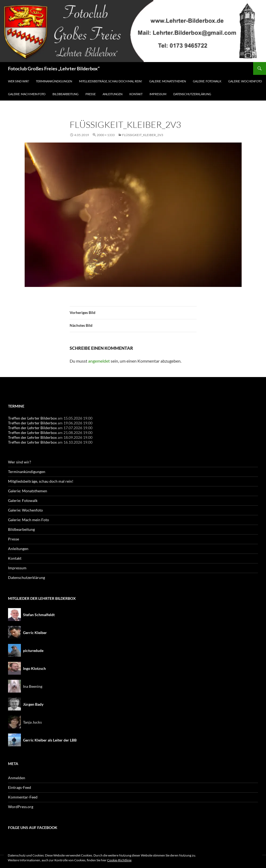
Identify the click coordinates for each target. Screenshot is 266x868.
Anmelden (17, 778)
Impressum (158, 94)
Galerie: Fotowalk (207, 81)
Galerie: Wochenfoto (245, 81)
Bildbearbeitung (65, 94)
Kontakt (136, 94)
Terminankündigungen (54, 81)
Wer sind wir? (18, 81)
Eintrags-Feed (20, 787)
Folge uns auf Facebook (33, 827)
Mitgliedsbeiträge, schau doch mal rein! (111, 81)
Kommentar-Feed (23, 797)
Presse (91, 94)
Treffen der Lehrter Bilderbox (32, 418)
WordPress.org (21, 807)
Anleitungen (113, 94)
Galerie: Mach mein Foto (27, 94)
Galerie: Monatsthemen (168, 81)
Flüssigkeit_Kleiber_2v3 (143, 135)
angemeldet (99, 361)
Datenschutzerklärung (192, 94)
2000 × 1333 (106, 135)
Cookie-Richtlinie (119, 860)
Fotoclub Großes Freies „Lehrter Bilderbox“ (54, 68)
